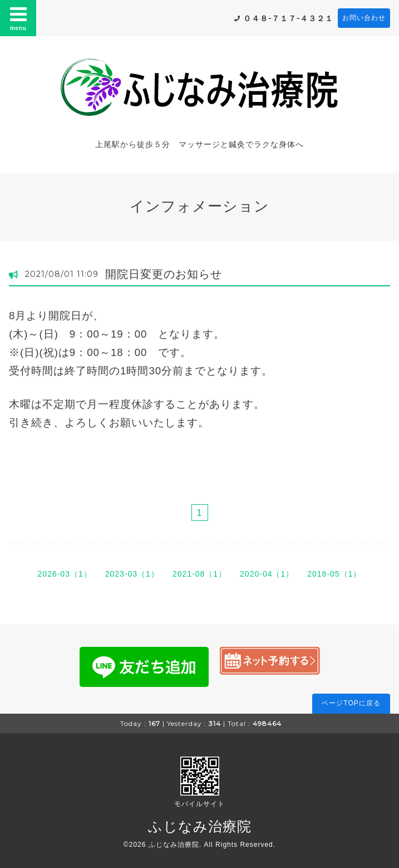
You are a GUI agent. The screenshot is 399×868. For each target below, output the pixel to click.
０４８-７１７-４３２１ (288, 18)
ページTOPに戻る (351, 703)
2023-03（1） (132, 574)
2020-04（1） (267, 574)
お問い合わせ (364, 18)
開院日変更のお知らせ (164, 274)
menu (18, 18)
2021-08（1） (199, 574)
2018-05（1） (334, 574)
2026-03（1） (65, 574)
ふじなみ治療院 (200, 826)
